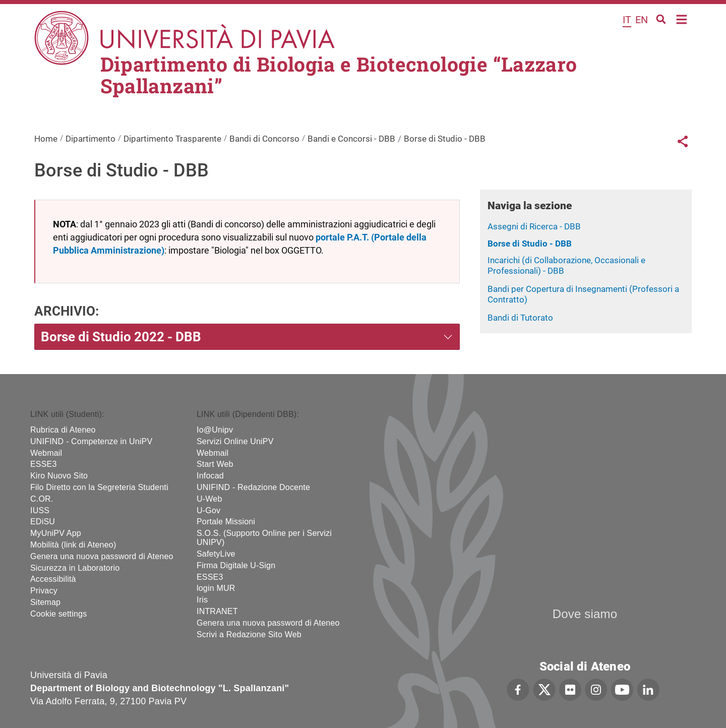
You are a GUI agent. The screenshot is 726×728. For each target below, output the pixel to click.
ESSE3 (44, 464)
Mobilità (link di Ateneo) (73, 545)
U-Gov (208, 510)
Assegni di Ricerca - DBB (534, 226)
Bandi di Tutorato (520, 318)
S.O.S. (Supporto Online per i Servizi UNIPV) (264, 538)
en (642, 20)
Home (682, 18)
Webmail (46, 453)
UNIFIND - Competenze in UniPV (91, 441)
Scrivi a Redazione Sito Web (249, 634)
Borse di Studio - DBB (530, 244)
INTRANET (217, 611)
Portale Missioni (226, 522)
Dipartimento (90, 139)
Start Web (215, 464)
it (627, 20)
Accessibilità (53, 579)
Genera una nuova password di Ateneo (102, 556)
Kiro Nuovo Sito (59, 476)
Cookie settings (58, 614)
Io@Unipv (215, 430)
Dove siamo (585, 614)
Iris (202, 600)
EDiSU (43, 522)
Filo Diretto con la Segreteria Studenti (99, 487)
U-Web (209, 499)
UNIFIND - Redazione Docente (253, 487)
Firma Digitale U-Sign (236, 565)
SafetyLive (216, 554)
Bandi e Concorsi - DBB (351, 139)
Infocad (210, 476)
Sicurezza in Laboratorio (75, 568)
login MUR (216, 588)
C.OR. (42, 499)
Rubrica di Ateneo (63, 430)
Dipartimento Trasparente (172, 139)
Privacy (44, 591)
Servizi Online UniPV (235, 441)
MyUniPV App (56, 533)
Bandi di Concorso (264, 139)
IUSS (40, 510)
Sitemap (45, 602)
